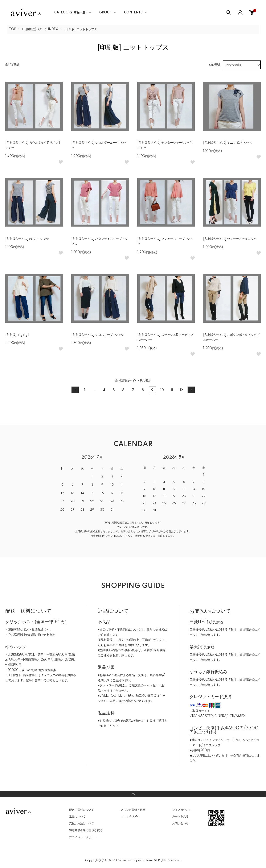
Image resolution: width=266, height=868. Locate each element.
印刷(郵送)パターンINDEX (40, 29)
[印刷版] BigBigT (17, 335)
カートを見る (180, 817)
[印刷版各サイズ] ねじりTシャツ (27, 239)
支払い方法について (81, 823)
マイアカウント (182, 810)
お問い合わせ (180, 823)
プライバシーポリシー (83, 837)
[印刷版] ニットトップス (81, 29)
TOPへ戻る (133, 794)
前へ (75, 390)
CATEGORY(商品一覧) (70, 13)
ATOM (134, 817)
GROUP (105, 13)
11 (172, 390)
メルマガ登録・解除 (133, 810)
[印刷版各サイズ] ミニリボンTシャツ (228, 143)
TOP (13, 29)
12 (181, 390)
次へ (191, 390)
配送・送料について (81, 810)
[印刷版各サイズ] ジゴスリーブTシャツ (98, 335)
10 (162, 390)
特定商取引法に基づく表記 (86, 830)
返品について (77, 817)
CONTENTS (133, 13)
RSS (124, 817)
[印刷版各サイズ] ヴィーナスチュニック (230, 239)
